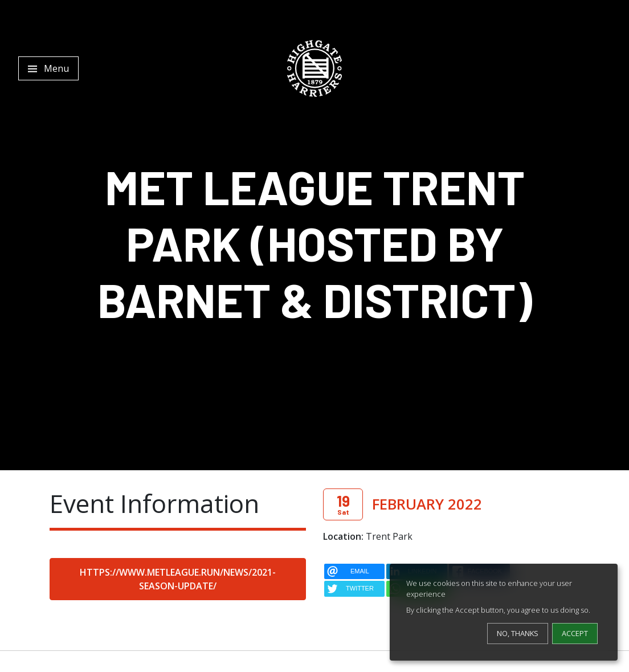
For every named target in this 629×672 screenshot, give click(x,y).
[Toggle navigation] (48, 68)
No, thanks (518, 633)
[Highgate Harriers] (314, 68)
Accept (575, 633)
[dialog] (504, 612)
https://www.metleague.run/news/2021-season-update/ (178, 579)
